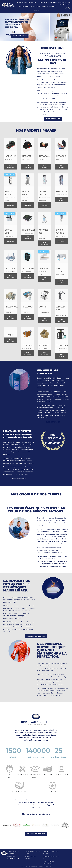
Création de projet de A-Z (48, 3)
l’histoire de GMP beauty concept (51, 853)
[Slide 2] (36, 40)
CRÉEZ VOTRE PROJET (20, 36)
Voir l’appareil (11, 166)
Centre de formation (49, 6)
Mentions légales (31, 856)
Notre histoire (22, 3)
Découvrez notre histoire (36, 636)
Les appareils (33, 3)
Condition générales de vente (33, 853)
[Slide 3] (38, 40)
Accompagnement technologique (29, 6)
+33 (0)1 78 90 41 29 (65, 4)
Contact (37, 10)
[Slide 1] (34, 40)
